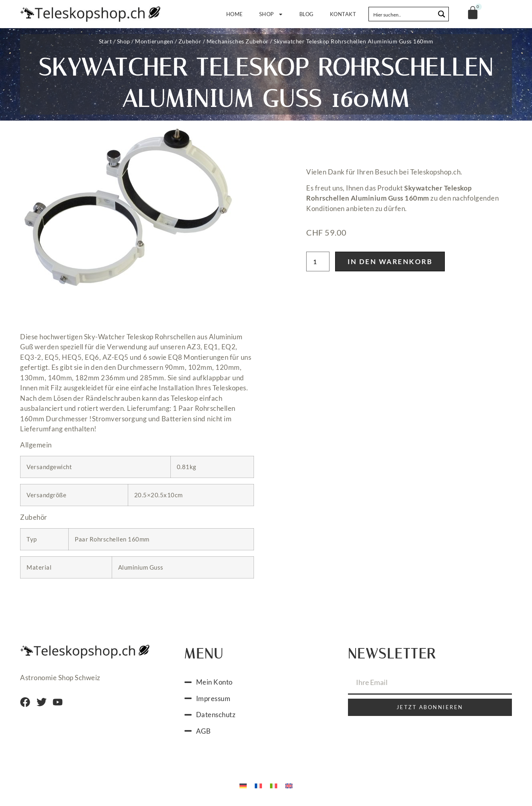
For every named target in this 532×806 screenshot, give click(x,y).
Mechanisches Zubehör (238, 41)
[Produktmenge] (318, 261)
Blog (307, 14)
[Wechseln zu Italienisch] (274, 785)
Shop (271, 14)
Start (105, 41)
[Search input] (402, 14)
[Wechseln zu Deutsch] (243, 785)
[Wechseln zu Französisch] (258, 785)
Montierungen (154, 41)
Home (235, 14)
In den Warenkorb (390, 261)
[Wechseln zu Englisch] (289, 785)
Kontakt (343, 14)
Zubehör (190, 41)
